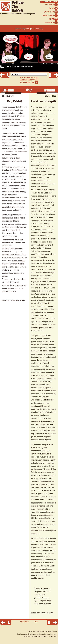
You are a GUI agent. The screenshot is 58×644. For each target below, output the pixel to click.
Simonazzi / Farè (51, 631)
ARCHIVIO (51, 5)
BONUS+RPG (50, 16)
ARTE (53, 19)
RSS (36, 622)
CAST (53, 8)
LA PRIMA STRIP (29, 83)
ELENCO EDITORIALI (29, 80)
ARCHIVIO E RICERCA (29, 78)
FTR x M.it (51, 23)
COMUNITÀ (51, 12)
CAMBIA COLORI (50, 2)
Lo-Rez (4, 300)
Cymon (33, 613)
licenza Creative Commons (48, 634)
